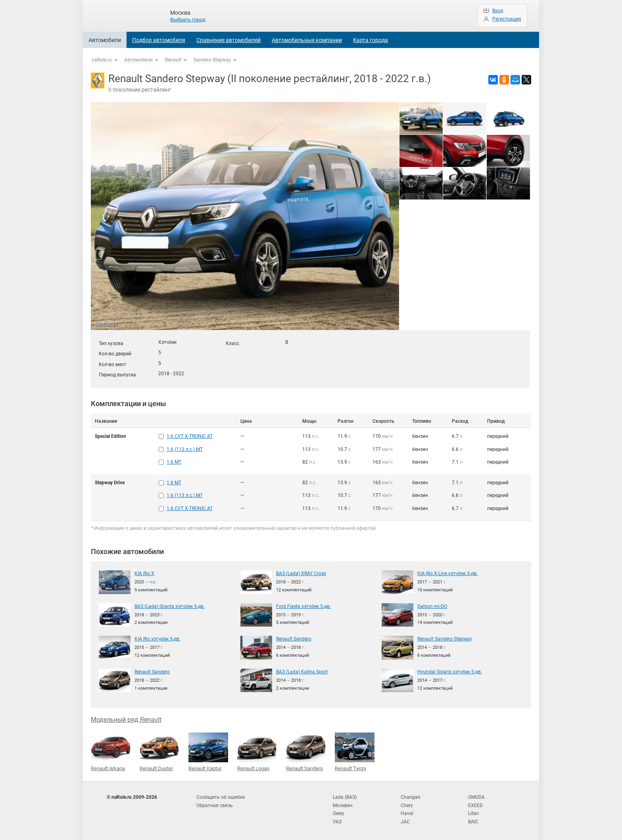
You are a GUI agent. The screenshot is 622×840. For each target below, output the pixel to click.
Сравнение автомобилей (228, 40)
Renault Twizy (355, 751)
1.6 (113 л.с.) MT (185, 449)
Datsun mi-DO (432, 605)
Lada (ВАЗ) (345, 796)
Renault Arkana (111, 751)
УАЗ (337, 820)
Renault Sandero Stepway (445, 638)
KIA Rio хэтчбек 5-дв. (157, 638)
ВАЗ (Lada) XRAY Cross (301, 572)
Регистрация (507, 19)
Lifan (473, 812)
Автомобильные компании (307, 40)
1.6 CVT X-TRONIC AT (190, 436)
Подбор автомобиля (159, 40)
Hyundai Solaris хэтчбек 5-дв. (450, 671)
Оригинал (107, 324)
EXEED (475, 804)
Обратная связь (215, 804)
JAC (405, 820)
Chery (407, 804)
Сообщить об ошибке (221, 796)
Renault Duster (159, 751)
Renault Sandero (294, 638)
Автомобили (105, 40)
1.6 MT (174, 462)
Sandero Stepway (212, 60)
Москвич (343, 804)
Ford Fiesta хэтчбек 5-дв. (303, 605)
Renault (173, 60)
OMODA (476, 796)
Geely (339, 812)
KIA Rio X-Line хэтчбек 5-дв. (447, 572)
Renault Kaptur (208, 751)
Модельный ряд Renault (126, 718)
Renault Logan (257, 751)
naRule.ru (102, 60)
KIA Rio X (144, 572)
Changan (411, 796)
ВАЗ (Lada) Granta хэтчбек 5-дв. (170, 605)
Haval (407, 812)
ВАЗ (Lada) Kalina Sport (302, 671)
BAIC (473, 820)
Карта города (371, 40)
